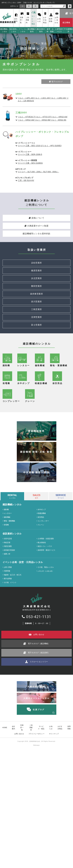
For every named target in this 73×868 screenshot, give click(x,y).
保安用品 (41, 662)
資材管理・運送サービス (46, 695)
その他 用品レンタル (46, 712)
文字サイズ (14, 6)
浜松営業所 (36, 263)
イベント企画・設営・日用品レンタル (23, 707)
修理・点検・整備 (50, 30)
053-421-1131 (36, 761)
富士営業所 (36, 325)
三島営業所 (36, 309)
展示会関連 (8, 723)
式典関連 (7, 715)
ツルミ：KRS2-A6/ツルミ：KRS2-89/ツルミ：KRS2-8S (42, 120)
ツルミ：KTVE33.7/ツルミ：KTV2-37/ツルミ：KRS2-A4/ (43, 117)
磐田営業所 (36, 286)
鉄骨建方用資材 (9, 695)
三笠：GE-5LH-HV (26, 180)
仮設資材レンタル (14, 30)
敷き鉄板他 (42, 687)
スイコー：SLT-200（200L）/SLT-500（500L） (39, 172)
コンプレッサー (43, 665)
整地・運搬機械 (9, 665)
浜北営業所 (36, 278)
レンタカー (8, 658)
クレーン (41, 669)
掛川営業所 (36, 302)
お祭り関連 (8, 712)
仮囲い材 (7, 698)
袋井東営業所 (36, 294)
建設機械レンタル (5, 30)
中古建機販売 (68, 30)
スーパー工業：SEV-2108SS (30, 163)
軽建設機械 (42, 658)
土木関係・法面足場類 (46, 683)
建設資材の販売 (41, 30)
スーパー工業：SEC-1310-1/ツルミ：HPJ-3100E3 (40, 146)
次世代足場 (8, 683)
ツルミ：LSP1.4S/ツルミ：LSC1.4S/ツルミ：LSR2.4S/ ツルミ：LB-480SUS (43, 99)
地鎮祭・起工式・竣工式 (13, 719)
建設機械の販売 (32, 30)
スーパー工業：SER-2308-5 (30, 154)
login (70, 6)
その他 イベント (10, 727)
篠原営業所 (36, 271)
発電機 (6, 669)
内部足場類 (8, 691)
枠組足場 (7, 687)
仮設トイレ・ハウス (45, 691)
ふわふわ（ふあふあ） (46, 715)
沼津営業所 (36, 317)
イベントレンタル (23, 30)
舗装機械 (7, 662)
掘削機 (6, 654)
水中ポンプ (42, 654)
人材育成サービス (59, 30)
